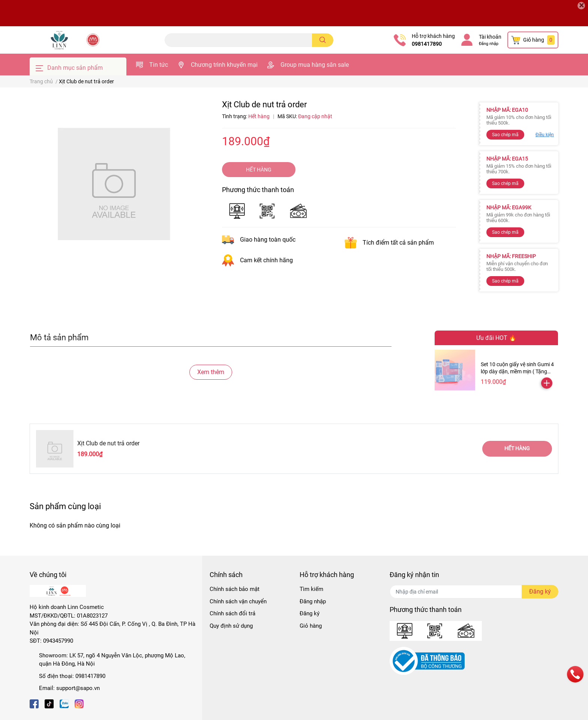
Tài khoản (490, 37)
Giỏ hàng (311, 626)
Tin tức (159, 65)
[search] (323, 40)
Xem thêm (211, 372)
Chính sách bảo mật (235, 589)
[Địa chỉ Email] (474, 592)
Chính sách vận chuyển (238, 601)
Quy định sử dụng (231, 626)
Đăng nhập (489, 44)
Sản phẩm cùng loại (65, 506)
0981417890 (427, 44)
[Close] (581, 6)
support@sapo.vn (78, 688)
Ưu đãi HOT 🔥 (496, 338)
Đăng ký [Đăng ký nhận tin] (540, 591)
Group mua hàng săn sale (315, 65)
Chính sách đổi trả (232, 613)
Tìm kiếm (311, 589)
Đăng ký (310, 613)
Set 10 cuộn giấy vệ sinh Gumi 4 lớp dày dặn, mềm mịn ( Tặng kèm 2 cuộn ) (517, 372)
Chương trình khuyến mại (224, 65)
